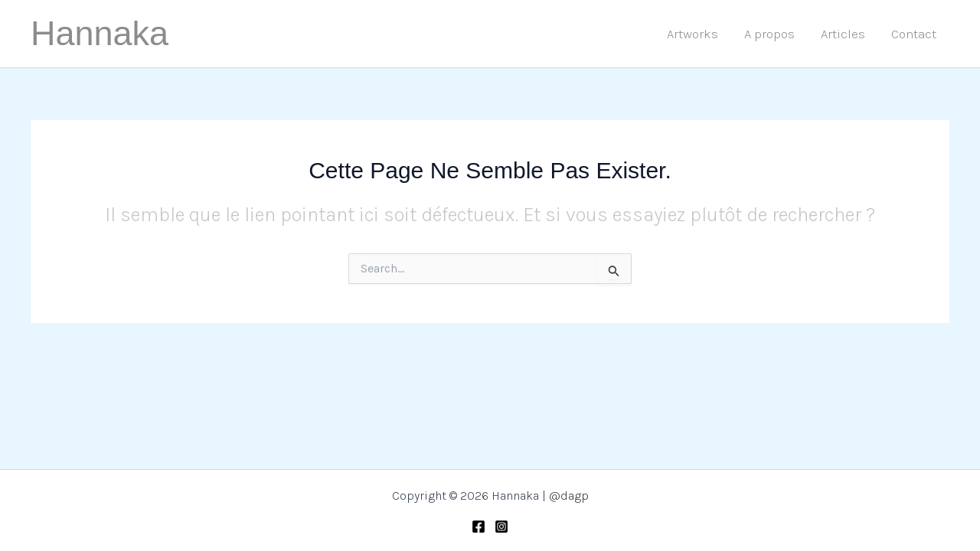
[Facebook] (479, 527)
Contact (914, 34)
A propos (769, 34)
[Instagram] (501, 527)
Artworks (693, 34)
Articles (843, 34)
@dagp (569, 496)
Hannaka (100, 33)
